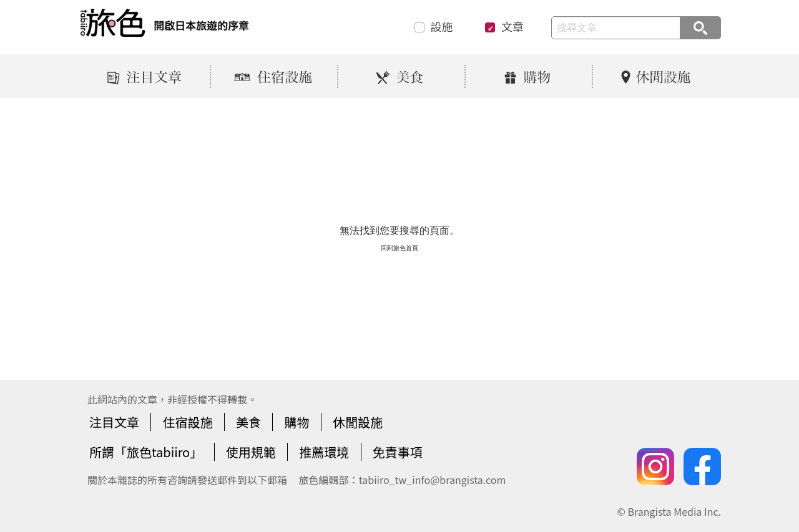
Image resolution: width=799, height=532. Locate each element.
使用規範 (251, 452)
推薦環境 (324, 452)
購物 (297, 422)
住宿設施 (187, 422)
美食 (248, 422)
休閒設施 (358, 422)
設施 (442, 27)
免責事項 (398, 452)
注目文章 (114, 422)
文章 (512, 27)
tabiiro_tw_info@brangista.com (433, 480)
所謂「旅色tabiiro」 (146, 452)
